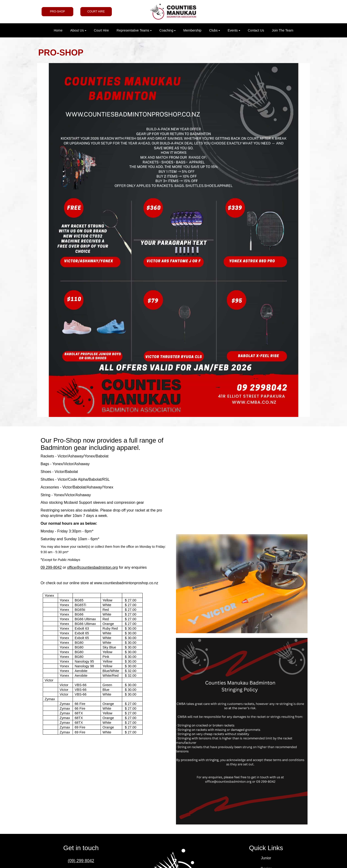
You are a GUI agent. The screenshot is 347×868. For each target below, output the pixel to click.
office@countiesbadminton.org (93, 567)
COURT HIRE (96, 12)
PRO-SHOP (57, 12)
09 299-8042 (51, 567)
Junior (266, 858)
